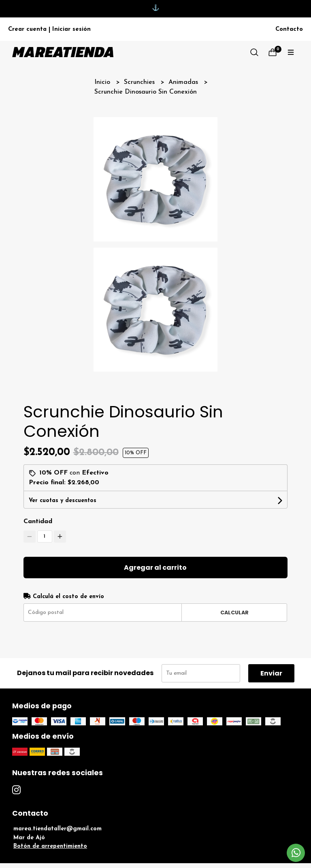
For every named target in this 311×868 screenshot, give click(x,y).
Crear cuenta (27, 29)
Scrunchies (140, 82)
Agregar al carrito (155, 568)
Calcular (234, 613)
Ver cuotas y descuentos (63, 501)
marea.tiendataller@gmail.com (58, 829)
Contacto (289, 29)
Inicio (103, 82)
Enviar (271, 673)
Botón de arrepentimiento (50, 846)
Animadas (184, 82)
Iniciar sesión (71, 29)
